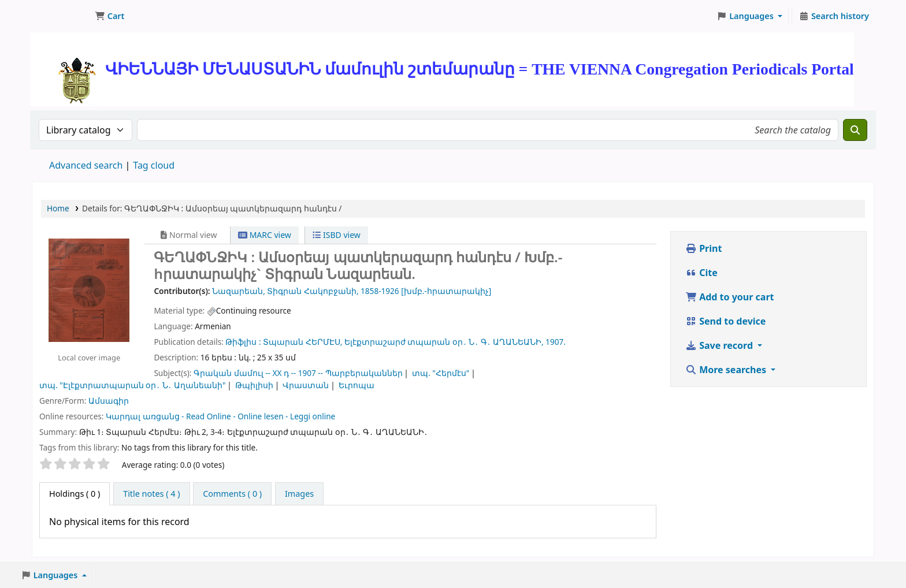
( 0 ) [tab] (75, 494)
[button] (109, 16)
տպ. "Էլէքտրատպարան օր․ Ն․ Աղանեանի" (132, 385)
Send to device (725, 321)
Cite (701, 273)
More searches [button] (727, 370)
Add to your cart (730, 297)
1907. (556, 342)
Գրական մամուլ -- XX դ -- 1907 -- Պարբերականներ (298, 373)
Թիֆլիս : (243, 342)
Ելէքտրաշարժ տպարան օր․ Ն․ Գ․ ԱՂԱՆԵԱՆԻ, (444, 342)
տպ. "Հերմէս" (441, 373)
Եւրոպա (357, 385)
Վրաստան (306, 385)
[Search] (855, 130)
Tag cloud (154, 165)
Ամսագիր (109, 401)
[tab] (151, 494)
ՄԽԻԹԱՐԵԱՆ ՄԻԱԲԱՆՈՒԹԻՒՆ (61, 16)
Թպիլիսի (254, 385)
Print (703, 248)
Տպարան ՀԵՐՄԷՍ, (302, 342)
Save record (720, 345)
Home (58, 208)
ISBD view (336, 235)
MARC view (265, 235)
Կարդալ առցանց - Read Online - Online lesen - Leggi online (220, 416)
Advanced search (86, 165)
